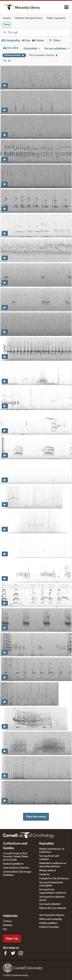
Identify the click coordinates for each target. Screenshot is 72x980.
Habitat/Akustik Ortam (29, 18)
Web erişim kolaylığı (50, 919)
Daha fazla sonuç (36, 817)
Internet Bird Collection (16, 868)
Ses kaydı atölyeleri (50, 904)
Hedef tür (45, 874)
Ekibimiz (8, 925)
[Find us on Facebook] (5, 953)
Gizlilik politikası (48, 923)
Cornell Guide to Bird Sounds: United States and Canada (16, 857)
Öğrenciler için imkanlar (53, 908)
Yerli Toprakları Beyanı (52, 915)
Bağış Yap (12, 938)
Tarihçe (7, 921)
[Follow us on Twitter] (13, 953)
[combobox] (39, 32)
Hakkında (10, 916)
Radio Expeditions (13, 864)
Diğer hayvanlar (56, 18)
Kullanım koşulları (49, 927)
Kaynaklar (47, 844)
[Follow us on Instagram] (21, 953)
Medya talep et (48, 870)
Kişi (5, 929)
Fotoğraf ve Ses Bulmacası (54, 878)
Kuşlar (7, 18)
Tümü (7, 25)
